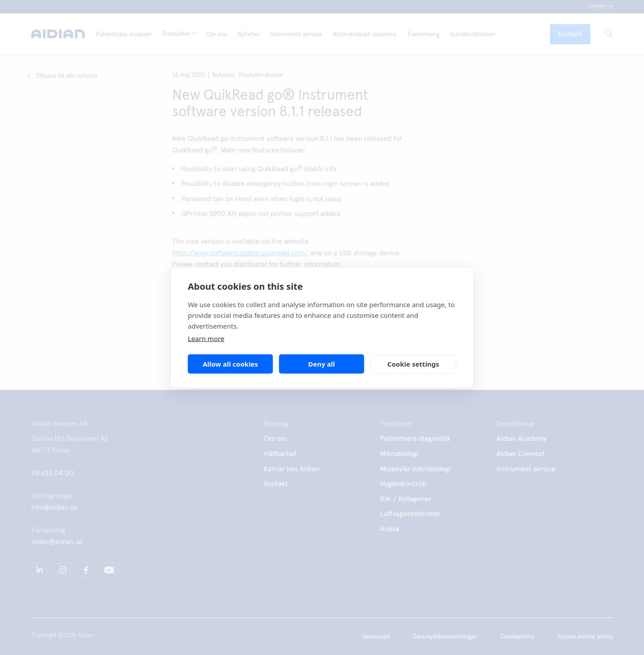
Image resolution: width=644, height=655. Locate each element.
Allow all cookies (230, 364)
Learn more (206, 338)
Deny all (322, 364)
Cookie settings (413, 364)
